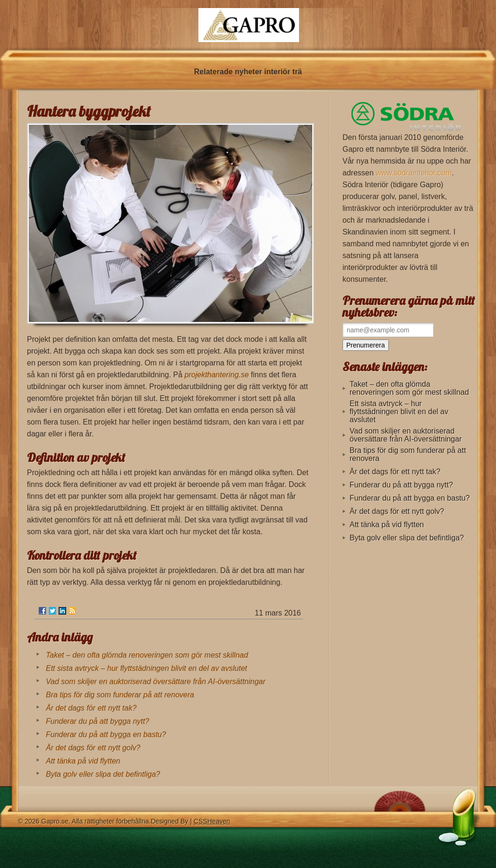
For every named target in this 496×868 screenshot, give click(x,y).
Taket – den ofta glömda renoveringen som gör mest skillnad (147, 655)
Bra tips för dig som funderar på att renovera (120, 695)
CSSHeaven (212, 821)
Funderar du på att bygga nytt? (98, 721)
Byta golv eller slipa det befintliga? (103, 774)
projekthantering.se (217, 375)
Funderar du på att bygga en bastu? (106, 734)
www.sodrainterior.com (414, 173)
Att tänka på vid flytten (83, 761)
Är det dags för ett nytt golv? (93, 748)
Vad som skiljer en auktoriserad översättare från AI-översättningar (156, 681)
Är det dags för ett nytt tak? (91, 708)
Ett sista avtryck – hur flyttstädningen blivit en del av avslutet (146, 668)
